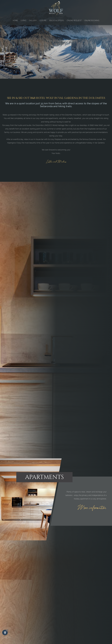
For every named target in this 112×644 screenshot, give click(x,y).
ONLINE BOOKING (92, 20)
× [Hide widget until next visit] (7, 630)
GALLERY (33, 20)
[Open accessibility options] (5, 633)
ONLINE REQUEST (74, 20)
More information (92, 508)
